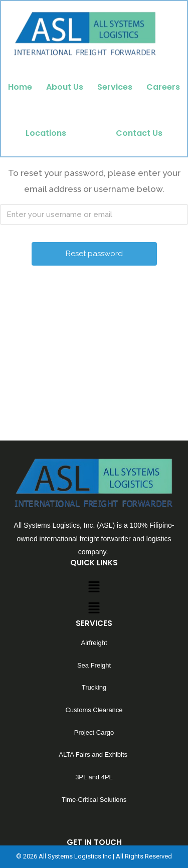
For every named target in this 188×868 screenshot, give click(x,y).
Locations (46, 133)
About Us (65, 87)
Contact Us (139, 133)
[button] (94, 635)
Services (115, 87)
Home (20, 87)
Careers (163, 87)
